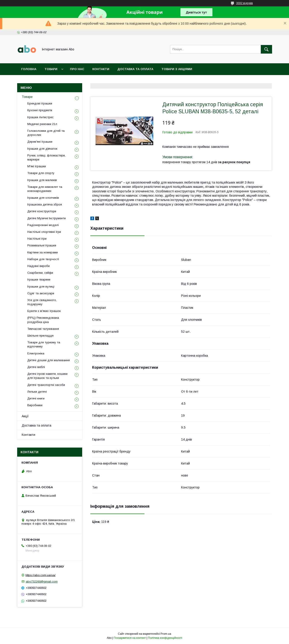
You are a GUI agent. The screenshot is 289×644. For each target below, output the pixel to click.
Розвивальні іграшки (42, 245)
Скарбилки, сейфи (40, 273)
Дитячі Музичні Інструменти (47, 218)
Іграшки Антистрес (40, 117)
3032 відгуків (245, 3)
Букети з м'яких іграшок (44, 311)
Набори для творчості (43, 259)
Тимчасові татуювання (43, 329)
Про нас (77, 69)
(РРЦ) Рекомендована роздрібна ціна (43, 320)
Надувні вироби (38, 266)
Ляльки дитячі (37, 392)
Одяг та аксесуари (41, 293)
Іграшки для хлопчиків (43, 198)
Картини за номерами (43, 252)
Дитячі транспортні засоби (46, 385)
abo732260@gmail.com (42, 581)
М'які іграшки (37, 166)
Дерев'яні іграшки (40, 142)
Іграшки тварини (39, 280)
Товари (51, 69)
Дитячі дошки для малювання (49, 360)
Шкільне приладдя (40, 336)
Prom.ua (166, 634)
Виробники (35, 405)
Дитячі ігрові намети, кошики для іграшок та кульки (47, 376)
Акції (25, 416)
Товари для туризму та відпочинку (44, 344)
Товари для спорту (41, 173)
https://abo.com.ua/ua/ (41, 575)
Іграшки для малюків (42, 180)
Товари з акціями (177, 69)
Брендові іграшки (40, 103)
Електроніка (36, 353)
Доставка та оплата (135, 69)
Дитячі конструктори (42, 211)
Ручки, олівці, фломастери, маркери (46, 157)
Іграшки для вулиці (41, 287)
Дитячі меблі (36, 367)
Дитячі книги (36, 398)
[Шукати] (266, 49)
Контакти (101, 69)
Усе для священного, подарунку (42, 302)
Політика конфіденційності (165, 638)
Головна (29, 69)
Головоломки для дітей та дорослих (46, 133)
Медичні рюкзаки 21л (42, 124)
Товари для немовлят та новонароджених (45, 189)
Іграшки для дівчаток (42, 149)
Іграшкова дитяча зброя (45, 204)
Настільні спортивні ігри (44, 232)
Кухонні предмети (40, 110)
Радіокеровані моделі (43, 225)
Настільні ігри (37, 239)
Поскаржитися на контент (130, 638)
